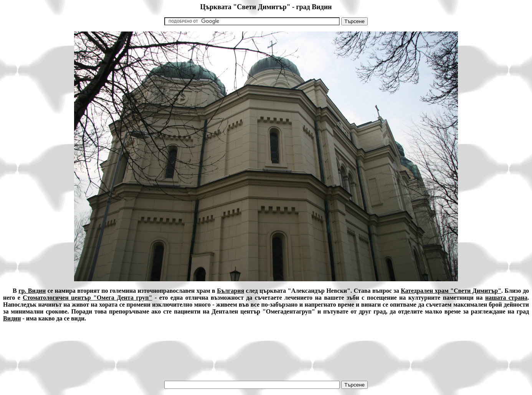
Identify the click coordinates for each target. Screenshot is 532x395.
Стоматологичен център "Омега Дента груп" (87, 298)
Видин (12, 318)
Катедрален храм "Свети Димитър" (451, 291)
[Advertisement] (266, 345)
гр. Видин (32, 291)
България (230, 291)
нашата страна (506, 298)
